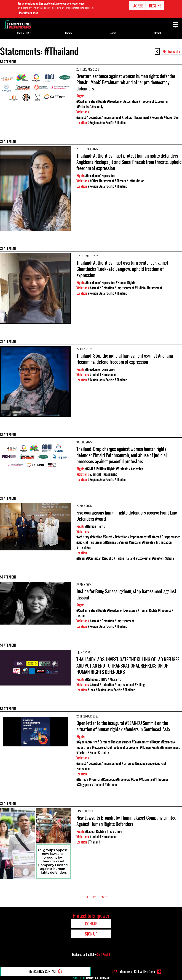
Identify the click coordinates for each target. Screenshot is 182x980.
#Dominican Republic (100, 558)
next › (94, 897)
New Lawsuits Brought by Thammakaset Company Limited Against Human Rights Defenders (126, 821)
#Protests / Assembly (90, 107)
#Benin (81, 558)
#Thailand (121, 123)
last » (104, 897)
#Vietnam (111, 785)
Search (158, 33)
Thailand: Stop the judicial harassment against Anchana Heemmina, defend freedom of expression (125, 359)
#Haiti (118, 558)
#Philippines (160, 779)
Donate (69, 33)
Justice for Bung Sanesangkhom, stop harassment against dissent (126, 594)
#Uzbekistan (144, 558)
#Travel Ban (171, 117)
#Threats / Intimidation (130, 181)
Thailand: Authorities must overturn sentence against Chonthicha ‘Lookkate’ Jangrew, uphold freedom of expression (122, 269)
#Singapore (84, 785)
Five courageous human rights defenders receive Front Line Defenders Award (127, 516)
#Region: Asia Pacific (101, 123)
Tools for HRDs (24, 33)
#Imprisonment (170, 747)
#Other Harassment (102, 181)
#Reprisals (156, 117)
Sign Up (91, 934)
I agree (137, 6)
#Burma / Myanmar (89, 779)
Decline (155, 6)
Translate (174, 51)
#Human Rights (126, 283)
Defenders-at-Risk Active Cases (134, 972)
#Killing (140, 685)
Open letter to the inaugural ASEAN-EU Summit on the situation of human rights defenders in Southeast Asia (123, 726)
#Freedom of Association (123, 101)
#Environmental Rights (146, 742)
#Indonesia (123, 779)
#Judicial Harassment (135, 117)
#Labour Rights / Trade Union (104, 831)
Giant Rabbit (103, 955)
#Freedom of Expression (154, 101)
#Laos (91, 690)
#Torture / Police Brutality (93, 753)
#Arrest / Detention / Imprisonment (99, 117)
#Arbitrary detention (89, 537)
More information (29, 13)
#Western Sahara (163, 558)
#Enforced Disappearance (164, 537)
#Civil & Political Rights (91, 101)
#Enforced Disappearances (114, 742)
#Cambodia (108, 779)
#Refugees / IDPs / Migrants (103, 679)
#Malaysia (145, 779)
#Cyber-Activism (87, 742)
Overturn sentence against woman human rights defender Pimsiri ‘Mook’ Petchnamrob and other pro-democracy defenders (126, 82)
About (113, 33)
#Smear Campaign (130, 542)
